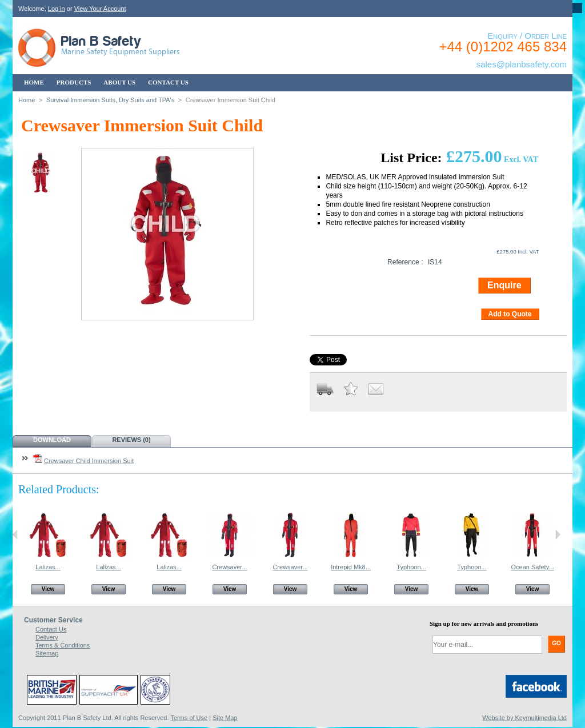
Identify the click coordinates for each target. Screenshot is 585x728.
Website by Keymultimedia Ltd (524, 718)
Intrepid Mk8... (351, 567)
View (48, 589)
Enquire (504, 285)
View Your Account (100, 9)
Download (52, 440)
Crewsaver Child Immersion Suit (89, 461)
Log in (57, 9)
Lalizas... (48, 567)
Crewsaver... (229, 567)
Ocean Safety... (532, 567)
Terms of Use (189, 718)
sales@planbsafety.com (522, 64)
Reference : (405, 262)
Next (558, 534)
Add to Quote (510, 314)
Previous (15, 534)
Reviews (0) (131, 440)
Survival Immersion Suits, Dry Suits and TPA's (110, 100)
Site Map (225, 718)
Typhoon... (411, 567)
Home (27, 100)
